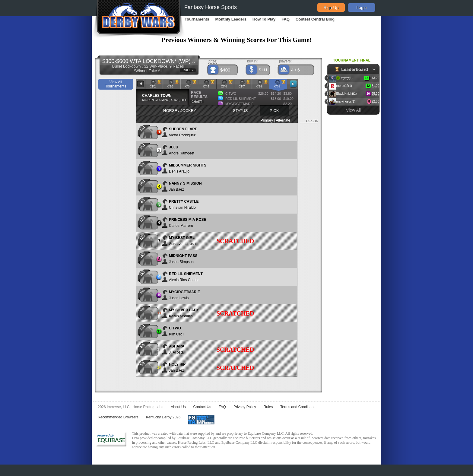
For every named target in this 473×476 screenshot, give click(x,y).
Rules (268, 407)
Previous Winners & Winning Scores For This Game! (237, 40)
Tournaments (197, 19)
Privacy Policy (245, 407)
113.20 (375, 78)
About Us (178, 407)
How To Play (264, 19)
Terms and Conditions (298, 407)
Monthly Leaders (231, 19)
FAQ (286, 19)
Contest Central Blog (315, 19)
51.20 (375, 86)
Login (361, 8)
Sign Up (331, 8)
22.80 (375, 102)
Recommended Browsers (118, 417)
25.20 (375, 94)
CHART (197, 102)
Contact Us (202, 407)
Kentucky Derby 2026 (163, 417)
